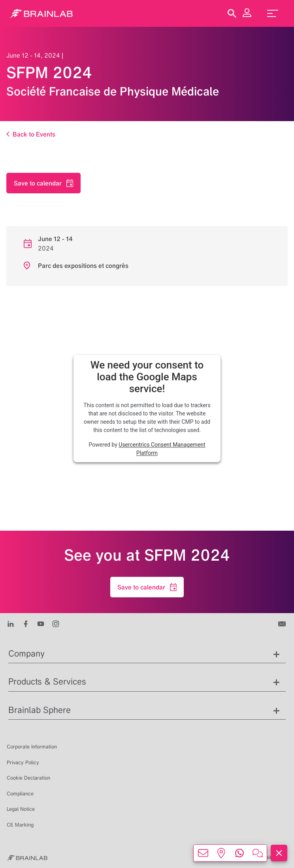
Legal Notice (21, 809)
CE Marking (20, 825)
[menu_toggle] (273, 13)
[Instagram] (56, 623)
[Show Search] (232, 13)
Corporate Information (32, 747)
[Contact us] (283, 623)
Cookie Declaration (28, 778)
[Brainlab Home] (27, 857)
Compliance (20, 794)
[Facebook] (26, 623)
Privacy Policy (23, 762)
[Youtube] (41, 623)
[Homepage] (41, 13)
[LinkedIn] (11, 623)
